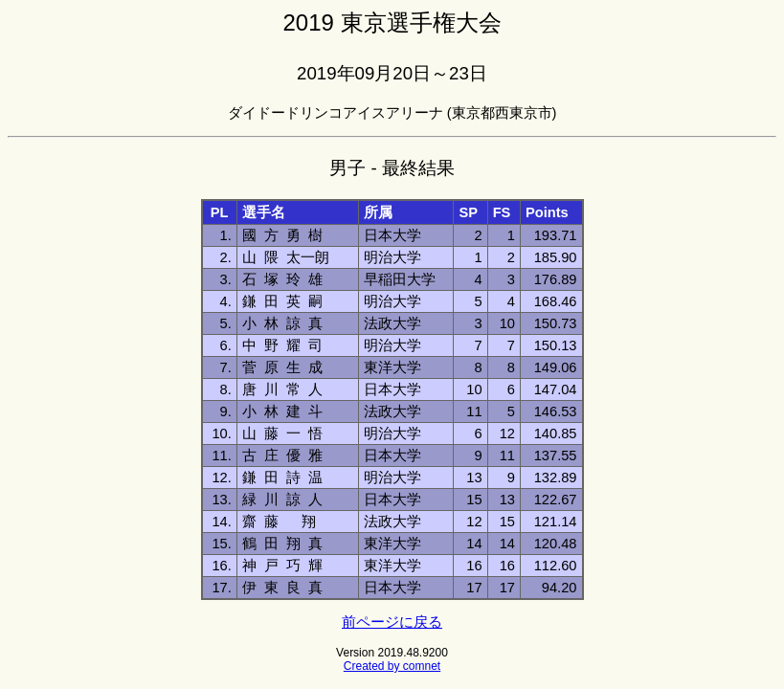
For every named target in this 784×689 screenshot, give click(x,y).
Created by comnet (392, 666)
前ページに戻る (392, 622)
